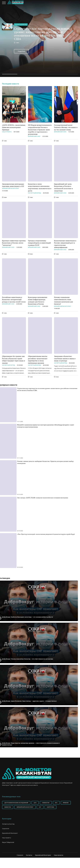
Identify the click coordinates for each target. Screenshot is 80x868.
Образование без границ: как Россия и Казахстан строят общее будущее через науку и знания (14, 360)
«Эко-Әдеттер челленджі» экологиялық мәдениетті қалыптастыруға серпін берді (46, 534)
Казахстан (8, 808)
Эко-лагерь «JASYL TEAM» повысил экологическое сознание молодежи (43, 498)
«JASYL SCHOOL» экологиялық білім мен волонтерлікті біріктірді (14, 128)
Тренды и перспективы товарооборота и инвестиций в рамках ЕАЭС (39, 243)
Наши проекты (7, 132)
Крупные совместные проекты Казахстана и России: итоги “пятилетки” (14, 243)
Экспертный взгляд (21, 25)
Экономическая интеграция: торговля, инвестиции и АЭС (13, 185)
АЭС (58, 803)
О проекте (20, 856)
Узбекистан (47, 803)
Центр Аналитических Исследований (17, 803)
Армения (68, 803)
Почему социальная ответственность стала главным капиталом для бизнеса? (63, 301)
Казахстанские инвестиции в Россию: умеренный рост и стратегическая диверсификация (65, 244)
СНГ (41, 808)
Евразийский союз (34, 137)
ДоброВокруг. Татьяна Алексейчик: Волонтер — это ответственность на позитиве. (28, 659)
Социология (6, 829)
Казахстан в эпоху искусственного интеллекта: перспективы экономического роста (40, 188)
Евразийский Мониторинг (11, 189)
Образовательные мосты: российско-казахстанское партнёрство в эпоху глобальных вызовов (38, 360)
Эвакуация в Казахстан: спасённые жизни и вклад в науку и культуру (65, 359)
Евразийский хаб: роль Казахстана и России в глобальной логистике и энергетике (63, 188)
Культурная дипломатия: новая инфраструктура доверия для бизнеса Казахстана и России (38, 301)
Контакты (29, 856)
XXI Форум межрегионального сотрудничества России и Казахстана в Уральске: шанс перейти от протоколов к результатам (40, 130)
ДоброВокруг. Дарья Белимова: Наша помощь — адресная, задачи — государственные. (30, 701)
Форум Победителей (8, 843)
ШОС (36, 803)
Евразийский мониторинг (26, 808)
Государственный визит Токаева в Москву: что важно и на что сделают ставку (66, 128)
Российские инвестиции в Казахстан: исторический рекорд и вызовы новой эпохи (14, 300)
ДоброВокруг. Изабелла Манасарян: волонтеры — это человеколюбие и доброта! (28, 617)
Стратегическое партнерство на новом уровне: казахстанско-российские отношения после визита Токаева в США (42, 34)
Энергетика (52, 808)
